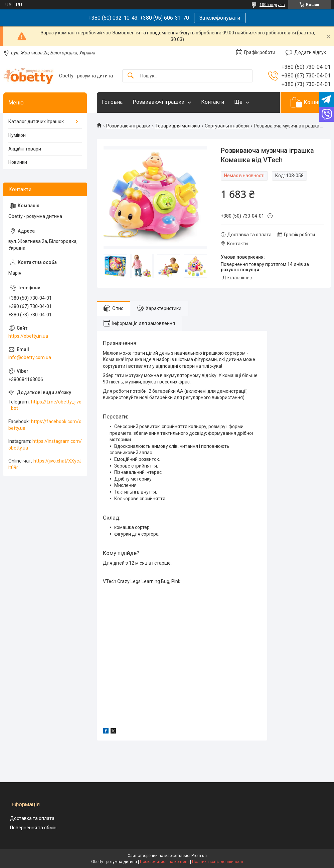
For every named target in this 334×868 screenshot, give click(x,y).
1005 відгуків (272, 5)
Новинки (18, 162)
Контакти (213, 102)
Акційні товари (25, 149)
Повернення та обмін (33, 828)
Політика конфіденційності (218, 862)
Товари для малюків (178, 126)
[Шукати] (131, 76)
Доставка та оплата (32, 818)
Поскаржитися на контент (164, 862)
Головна (112, 102)
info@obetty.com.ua (30, 357)
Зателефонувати (220, 18)
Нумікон (17, 135)
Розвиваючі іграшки (158, 102)
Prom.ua (199, 856)
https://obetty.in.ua (28, 336)
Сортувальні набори (227, 126)
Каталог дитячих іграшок (36, 121)
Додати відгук (310, 52)
